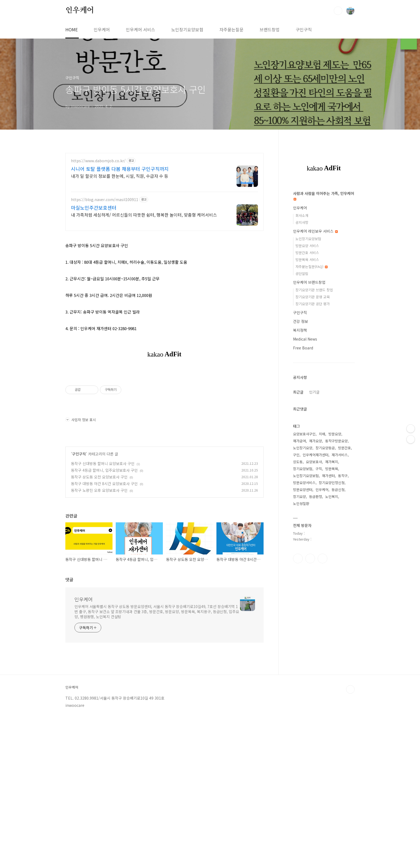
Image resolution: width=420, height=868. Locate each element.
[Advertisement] (324, 266)
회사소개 (302, 376)
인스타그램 (310, 719)
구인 (296, 615)
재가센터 (328, 636)
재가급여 (299, 601)
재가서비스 (340, 615)
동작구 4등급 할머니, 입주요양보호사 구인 (104, 470)
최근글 (298, 553)
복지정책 (300, 491)
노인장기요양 (303, 608)
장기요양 (299, 657)
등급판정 (316, 657)
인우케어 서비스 (140, 29)
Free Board (303, 508)
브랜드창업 (270, 29)
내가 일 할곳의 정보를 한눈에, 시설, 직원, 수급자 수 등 (120, 176)
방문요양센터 (303, 650)
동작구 (343, 636)
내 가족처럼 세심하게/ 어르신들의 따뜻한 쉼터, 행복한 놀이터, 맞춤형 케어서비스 (144, 215)
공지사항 (302, 383)
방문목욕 (332, 629)
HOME (72, 29)
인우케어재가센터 (316, 615)
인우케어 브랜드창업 (309, 443)
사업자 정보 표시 (81, 420)
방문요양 (335, 595)
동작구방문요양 (336, 601)
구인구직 (304, 29)
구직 (319, 629)
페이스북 (298, 719)
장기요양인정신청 (332, 643)
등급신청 (338, 650)
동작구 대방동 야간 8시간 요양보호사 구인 (104, 484)
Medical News (305, 500)
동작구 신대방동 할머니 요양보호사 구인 (103, 463)
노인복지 (332, 657)
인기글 (314, 553)
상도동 (298, 622)
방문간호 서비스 (307, 413)
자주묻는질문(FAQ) (312, 427)
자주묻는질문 (231, 29)
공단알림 (302, 434)
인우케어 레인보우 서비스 (315, 392)
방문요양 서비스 (307, 406)
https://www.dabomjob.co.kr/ (98, 161)
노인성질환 (301, 664)
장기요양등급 (325, 608)
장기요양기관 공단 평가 (313, 464)
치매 (322, 595)
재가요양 (316, 601)
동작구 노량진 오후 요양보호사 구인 (99, 490)
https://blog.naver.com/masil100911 (105, 200)
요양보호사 (314, 622)
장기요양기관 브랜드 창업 (314, 450)
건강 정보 (301, 482)
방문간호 (344, 608)
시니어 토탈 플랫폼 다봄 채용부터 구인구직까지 (120, 169)
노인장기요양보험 (187, 29)
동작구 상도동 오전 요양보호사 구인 (99, 477)
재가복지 (332, 622)
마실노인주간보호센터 (94, 207)
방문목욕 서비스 (307, 420)
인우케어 (80, 10)
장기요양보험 (303, 629)
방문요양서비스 (304, 643)
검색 (338, 11)
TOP (350, 760)
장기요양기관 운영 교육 (313, 457)
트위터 (322, 719)
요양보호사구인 (304, 595)
